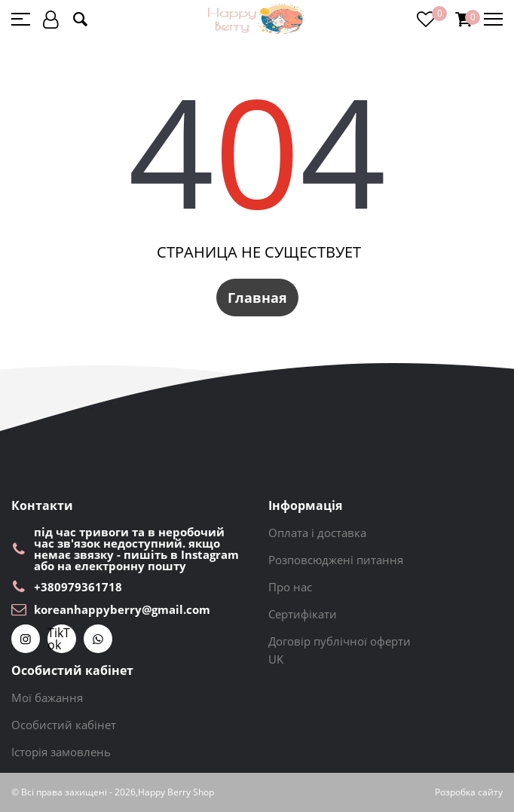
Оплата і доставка (317, 533)
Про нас (290, 587)
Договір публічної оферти (340, 641)
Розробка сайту (469, 792)
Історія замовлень (61, 752)
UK (276, 659)
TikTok (59, 639)
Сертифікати (303, 614)
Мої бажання (47, 698)
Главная (257, 298)
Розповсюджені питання (336, 560)
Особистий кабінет (64, 725)
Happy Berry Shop (176, 792)
